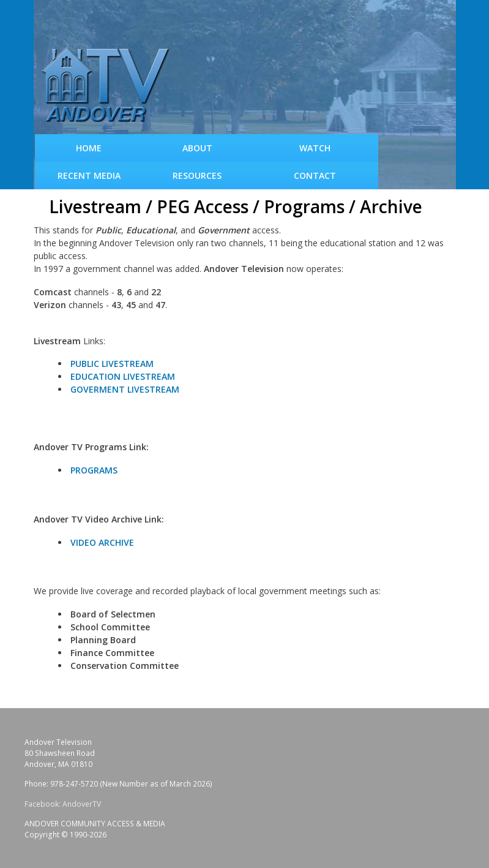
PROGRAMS (94, 470)
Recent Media (89, 175)
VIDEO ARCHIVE (102, 542)
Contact (315, 175)
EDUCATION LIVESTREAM (123, 376)
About (197, 148)
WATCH (315, 148)
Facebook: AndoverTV (63, 804)
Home (89, 148)
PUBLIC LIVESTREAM (112, 364)
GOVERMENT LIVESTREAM (125, 389)
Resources (197, 175)
